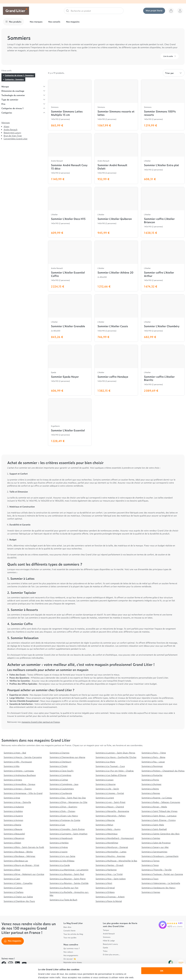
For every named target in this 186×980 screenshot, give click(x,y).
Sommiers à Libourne (106, 784)
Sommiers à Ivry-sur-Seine (62, 856)
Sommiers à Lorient (105, 798)
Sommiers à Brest (12, 870)
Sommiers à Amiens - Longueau (19, 771)
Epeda (105, 947)
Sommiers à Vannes (151, 892)
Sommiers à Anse (12, 798)
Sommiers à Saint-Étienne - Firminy (159, 820)
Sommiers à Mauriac (105, 820)
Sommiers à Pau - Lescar (153, 762)
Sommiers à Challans (14, 892)
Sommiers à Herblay (59, 843)
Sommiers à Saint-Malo (153, 825)
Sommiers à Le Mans (105, 762)
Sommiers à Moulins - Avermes (110, 856)
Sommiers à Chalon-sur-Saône (18, 897)
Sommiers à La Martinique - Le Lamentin (69, 870)
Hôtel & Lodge (109, 941)
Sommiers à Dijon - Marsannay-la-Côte (68, 802)
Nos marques (36, 22)
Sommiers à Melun (104, 825)
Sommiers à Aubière (13, 811)
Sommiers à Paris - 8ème (153, 757)
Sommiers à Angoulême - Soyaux (19, 784)
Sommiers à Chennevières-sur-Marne (67, 757)
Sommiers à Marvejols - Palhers (111, 816)
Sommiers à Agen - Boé (15, 753)
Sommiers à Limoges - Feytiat (110, 793)
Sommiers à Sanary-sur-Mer (155, 847)
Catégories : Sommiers (14, 79)
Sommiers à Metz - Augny (108, 829)
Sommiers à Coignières (60, 775)
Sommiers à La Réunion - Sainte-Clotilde (69, 883)
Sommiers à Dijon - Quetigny (63, 807)
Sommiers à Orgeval (105, 888)
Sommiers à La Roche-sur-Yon (64, 888)
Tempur (106, 930)
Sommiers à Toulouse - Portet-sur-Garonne (162, 874)
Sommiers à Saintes (151, 838)
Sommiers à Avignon (13, 820)
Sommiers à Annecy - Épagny (18, 789)
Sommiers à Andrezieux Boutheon (20, 775)
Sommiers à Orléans (105, 892)
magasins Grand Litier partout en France (41, 722)
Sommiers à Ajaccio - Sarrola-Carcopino (23, 757)
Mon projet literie (154, 11)
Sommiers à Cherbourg (60, 762)
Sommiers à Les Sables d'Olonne (111, 775)
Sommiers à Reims (150, 789)
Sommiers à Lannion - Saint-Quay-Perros (115, 753)
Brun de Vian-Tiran (13, 136)
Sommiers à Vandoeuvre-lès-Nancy (158, 888)
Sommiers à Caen (12, 879)
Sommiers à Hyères (59, 847)
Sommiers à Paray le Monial (109, 901)
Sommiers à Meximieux (107, 834)
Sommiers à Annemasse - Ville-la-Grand (23, 793)
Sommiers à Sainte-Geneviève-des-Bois (161, 834)
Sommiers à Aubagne (14, 807)
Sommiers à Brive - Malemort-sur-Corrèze (24, 874)
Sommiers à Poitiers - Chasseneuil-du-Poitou (163, 771)
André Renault (109, 934)
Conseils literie (69, 931)
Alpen (6, 126)
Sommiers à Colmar (59, 780)
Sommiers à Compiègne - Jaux (64, 784)
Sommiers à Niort (104, 883)
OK (162, 956)
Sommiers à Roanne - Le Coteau (157, 798)
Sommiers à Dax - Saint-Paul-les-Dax (68, 798)
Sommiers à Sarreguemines (154, 852)
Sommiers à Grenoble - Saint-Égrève (67, 829)
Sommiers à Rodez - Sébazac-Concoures (161, 802)
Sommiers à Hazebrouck (61, 838)
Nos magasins (73, 22)
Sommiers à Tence (150, 865)
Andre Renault (11, 130)
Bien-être (67, 927)
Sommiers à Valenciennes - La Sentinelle (161, 883)
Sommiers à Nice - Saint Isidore (111, 879)
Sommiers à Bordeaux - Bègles (18, 852)
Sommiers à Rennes (151, 793)
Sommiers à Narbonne (106, 870)
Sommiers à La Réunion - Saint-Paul (67, 874)
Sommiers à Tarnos (151, 861)
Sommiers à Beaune (13, 829)
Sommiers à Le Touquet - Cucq (110, 766)
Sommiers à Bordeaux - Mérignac (19, 856)
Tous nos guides (70, 937)
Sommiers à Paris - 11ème (154, 753)
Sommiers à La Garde (60, 865)
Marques (6, 123)
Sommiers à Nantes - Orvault (110, 865)
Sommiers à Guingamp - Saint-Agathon (68, 834)
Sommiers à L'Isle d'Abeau (62, 861)
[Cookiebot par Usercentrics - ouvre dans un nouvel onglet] (19, 974)
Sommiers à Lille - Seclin (107, 789)
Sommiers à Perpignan (152, 766)
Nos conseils (54, 22)
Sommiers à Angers (13, 780)
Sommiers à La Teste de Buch (63, 900)
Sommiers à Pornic (150, 780)
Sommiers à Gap (57, 825)
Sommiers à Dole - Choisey (62, 811)
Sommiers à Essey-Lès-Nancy (64, 816)
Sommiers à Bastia (12, 825)
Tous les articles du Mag (73, 934)
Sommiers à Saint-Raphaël (154, 829)
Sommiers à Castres (13, 888)
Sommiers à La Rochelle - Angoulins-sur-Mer (69, 894)
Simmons (107, 937)
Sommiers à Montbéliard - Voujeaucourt (115, 838)
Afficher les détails (160, 974)
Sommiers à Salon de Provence (156, 843)
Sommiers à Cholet (58, 766)
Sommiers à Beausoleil (14, 834)
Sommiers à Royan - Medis (154, 807)
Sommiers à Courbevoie (61, 793)
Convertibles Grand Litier (16, 139)
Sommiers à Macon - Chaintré (110, 807)
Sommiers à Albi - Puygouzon (18, 762)
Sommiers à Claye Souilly (62, 771)
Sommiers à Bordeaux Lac (16, 861)
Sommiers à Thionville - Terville (157, 870)
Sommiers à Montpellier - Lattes (111, 852)
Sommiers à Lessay (105, 780)
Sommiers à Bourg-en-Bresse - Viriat (21, 865)
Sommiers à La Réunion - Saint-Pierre (68, 879)
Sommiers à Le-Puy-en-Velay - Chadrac (115, 771)
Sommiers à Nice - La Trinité (109, 874)
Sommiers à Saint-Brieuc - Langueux (159, 816)
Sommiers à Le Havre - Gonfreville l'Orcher (116, 757)
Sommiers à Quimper (151, 784)
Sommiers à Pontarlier (152, 775)
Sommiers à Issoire (58, 852)
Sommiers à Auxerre (13, 816)
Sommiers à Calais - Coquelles (18, 883)
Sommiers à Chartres (59, 753)
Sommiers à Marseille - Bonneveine (112, 811)
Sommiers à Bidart (12, 843)
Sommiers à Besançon (14, 838)
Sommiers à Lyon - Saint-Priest (111, 802)
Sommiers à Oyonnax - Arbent (110, 897)
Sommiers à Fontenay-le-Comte (65, 820)
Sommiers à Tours (150, 879)
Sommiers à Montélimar (107, 843)
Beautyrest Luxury (12, 133)
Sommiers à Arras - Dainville (17, 802)
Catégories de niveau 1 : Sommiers (19, 75)
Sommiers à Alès (12, 766)
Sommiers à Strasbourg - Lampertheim (160, 856)
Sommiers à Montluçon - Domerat (112, 847)
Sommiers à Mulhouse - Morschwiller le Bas (116, 861)
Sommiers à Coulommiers (62, 789)
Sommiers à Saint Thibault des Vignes (159, 811)
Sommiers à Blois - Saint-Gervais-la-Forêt (24, 847)
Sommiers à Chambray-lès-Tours (19, 901)
